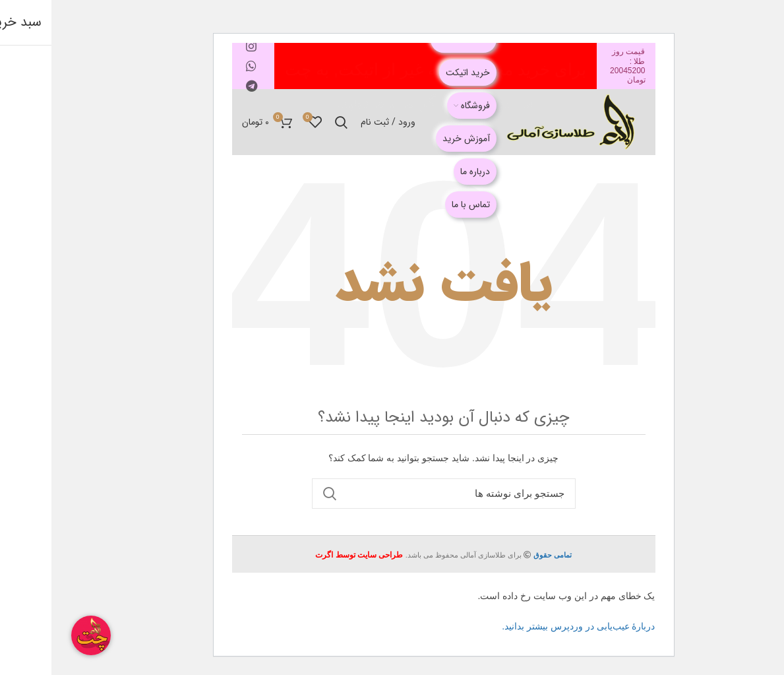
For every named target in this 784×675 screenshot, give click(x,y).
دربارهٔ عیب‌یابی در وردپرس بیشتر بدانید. (527, 626)
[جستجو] (392, 494)
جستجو (278, 494)
